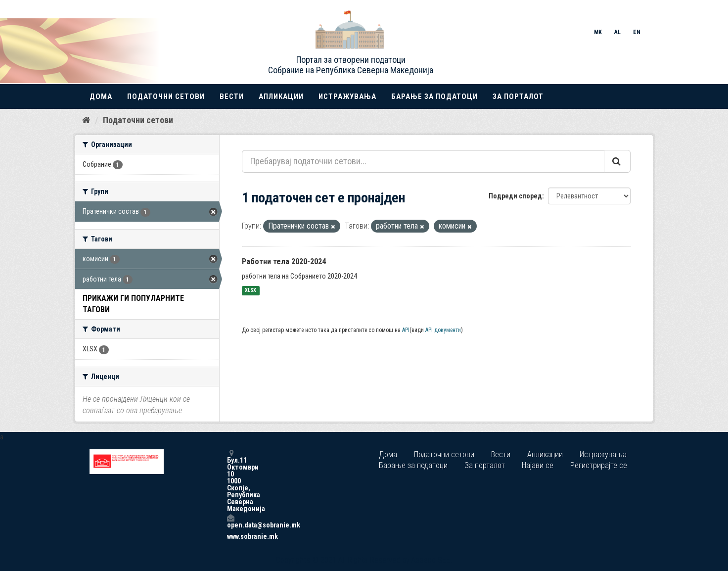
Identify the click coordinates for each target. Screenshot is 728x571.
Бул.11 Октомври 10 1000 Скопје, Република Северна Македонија (230, 481)
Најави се (538, 465)
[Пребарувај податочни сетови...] (423, 161)
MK (598, 32)
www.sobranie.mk (230, 536)
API (406, 330)
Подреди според (515, 196)
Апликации (281, 96)
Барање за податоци (434, 96)
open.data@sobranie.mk (230, 521)
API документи (443, 330)
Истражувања (347, 96)
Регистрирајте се (599, 465)
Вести (232, 96)
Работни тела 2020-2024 (284, 262)
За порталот (518, 96)
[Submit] (617, 161)
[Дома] (86, 120)
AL (617, 32)
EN (637, 32)
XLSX (250, 291)
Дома (101, 96)
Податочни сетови (166, 96)
